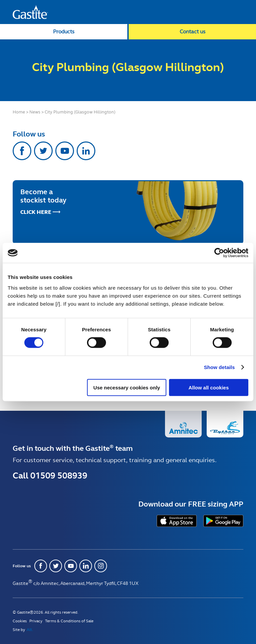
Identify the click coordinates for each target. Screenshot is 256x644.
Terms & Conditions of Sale (69, 621)
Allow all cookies (208, 387)
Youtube (65, 151)
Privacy (36, 621)
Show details (219, 367)
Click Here (36, 212)
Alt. (30, 630)
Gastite (30, 12)
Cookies (20, 621)
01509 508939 (59, 475)
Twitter (43, 151)
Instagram (101, 566)
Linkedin (86, 151)
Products (64, 32)
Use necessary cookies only (127, 387)
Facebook (22, 151)
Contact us (192, 32)
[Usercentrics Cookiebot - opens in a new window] (219, 253)
